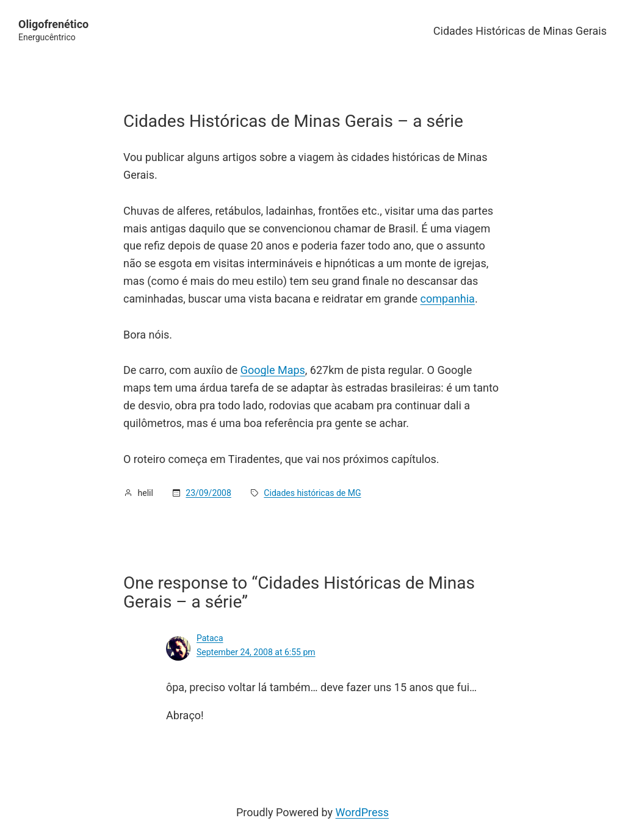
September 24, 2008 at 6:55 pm (256, 652)
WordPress (362, 812)
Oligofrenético (53, 24)
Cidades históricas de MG (312, 493)
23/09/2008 (208, 493)
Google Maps (273, 370)
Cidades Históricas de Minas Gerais (520, 31)
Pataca (210, 638)
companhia (448, 299)
